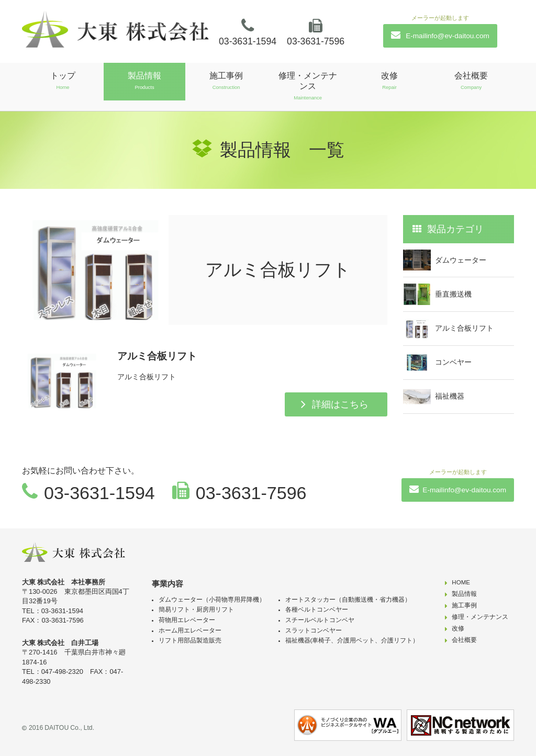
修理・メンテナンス (308, 86)
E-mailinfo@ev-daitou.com (440, 35)
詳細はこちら (340, 404)
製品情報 (144, 81)
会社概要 (471, 81)
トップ (63, 81)
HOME (461, 582)
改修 (389, 81)
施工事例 (226, 81)
